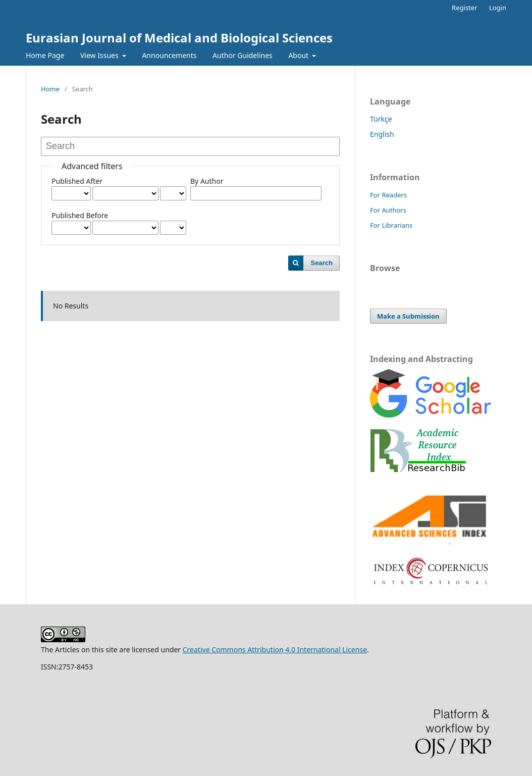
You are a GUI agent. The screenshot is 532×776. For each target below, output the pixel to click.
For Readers (388, 195)
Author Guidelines (243, 55)
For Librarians (391, 225)
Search (322, 263)
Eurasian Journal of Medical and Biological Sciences (179, 38)
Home (50, 89)
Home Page (45, 55)
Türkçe (381, 119)
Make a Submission (408, 316)
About (299, 55)
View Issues (100, 55)
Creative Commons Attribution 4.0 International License (275, 650)
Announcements (169, 55)
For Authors (388, 210)
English (382, 134)
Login (498, 8)
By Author (207, 181)
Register (464, 8)
